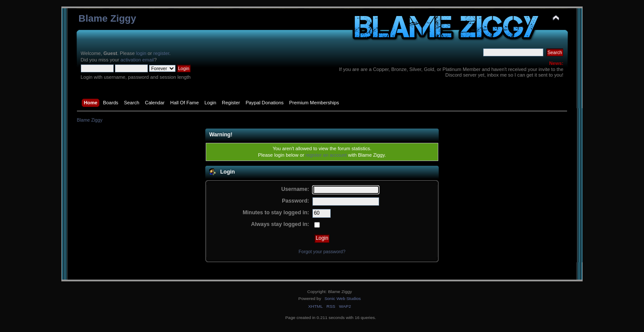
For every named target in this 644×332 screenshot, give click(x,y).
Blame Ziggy (108, 18)
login (141, 53)
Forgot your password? (322, 251)
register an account (326, 155)
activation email (137, 60)
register (161, 53)
